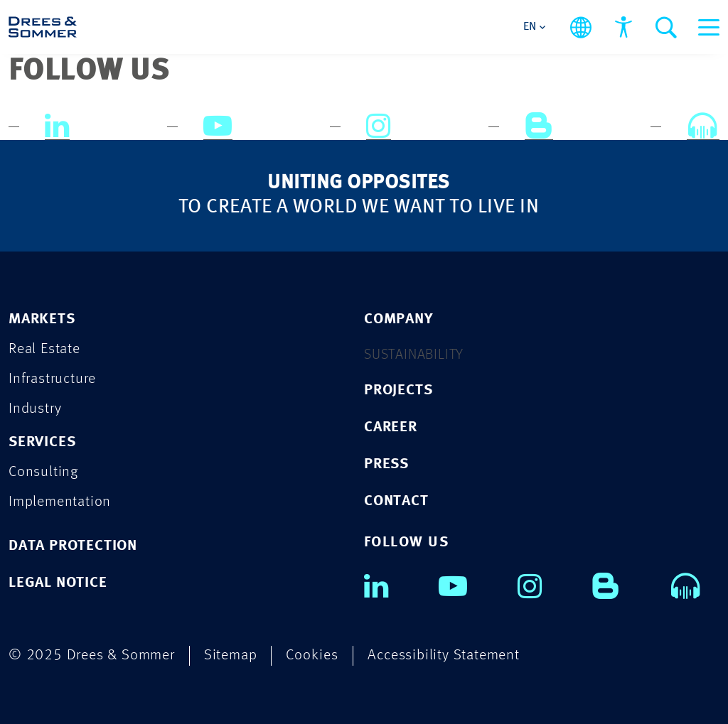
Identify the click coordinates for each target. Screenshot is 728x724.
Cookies (312, 655)
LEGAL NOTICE (58, 583)
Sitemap (231, 655)
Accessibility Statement (443, 655)
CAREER (391, 427)
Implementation (60, 502)
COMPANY (398, 319)
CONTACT (396, 501)
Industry (35, 409)
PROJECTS (398, 390)
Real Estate (44, 349)
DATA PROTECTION (73, 546)
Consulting (43, 472)
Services (42, 442)
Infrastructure (52, 379)
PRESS (386, 464)
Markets (42, 319)
